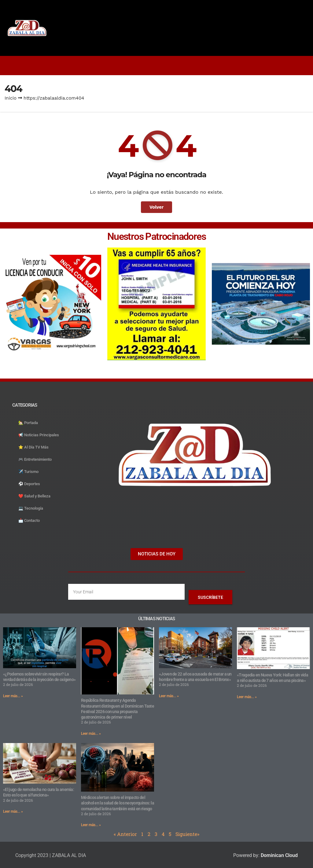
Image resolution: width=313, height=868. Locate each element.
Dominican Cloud (279, 855)
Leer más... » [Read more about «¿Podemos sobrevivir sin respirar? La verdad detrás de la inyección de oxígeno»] (13, 696)
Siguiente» (187, 834)
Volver (157, 207)
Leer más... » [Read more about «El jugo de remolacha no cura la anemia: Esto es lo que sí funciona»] (13, 811)
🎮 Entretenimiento (35, 459)
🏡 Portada (28, 423)
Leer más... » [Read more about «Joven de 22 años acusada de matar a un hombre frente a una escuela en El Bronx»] (169, 696)
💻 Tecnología (31, 508)
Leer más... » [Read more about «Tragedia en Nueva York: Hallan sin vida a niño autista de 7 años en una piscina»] (247, 697)
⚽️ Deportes (29, 484)
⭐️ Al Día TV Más (33, 447)
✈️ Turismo (28, 472)
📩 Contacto (29, 520)
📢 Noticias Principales (39, 435)
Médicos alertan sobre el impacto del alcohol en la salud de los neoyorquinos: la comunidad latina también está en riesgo (118, 803)
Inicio (11, 98)
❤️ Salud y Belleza (34, 496)
